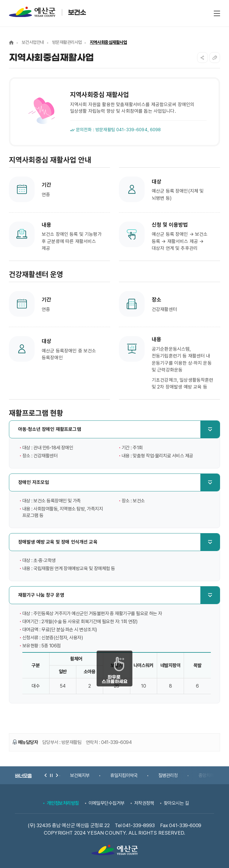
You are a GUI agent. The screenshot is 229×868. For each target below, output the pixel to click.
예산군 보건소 (48, 12)
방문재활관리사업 (67, 42)
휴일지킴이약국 (124, 775)
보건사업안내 (33, 42)
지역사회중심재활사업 (108, 42)
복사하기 (215, 58)
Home (11, 42)
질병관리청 (168, 775)
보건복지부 (80, 775)
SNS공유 (202, 58)
